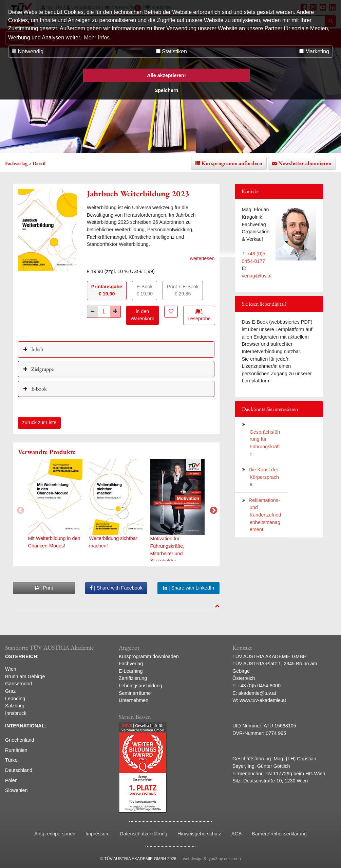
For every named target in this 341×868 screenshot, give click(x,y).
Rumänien (16, 750)
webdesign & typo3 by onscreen (212, 859)
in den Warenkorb (143, 315)
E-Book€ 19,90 (145, 290)
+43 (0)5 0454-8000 (259, 686)
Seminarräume (135, 693)
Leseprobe (199, 315)
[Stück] (104, 312)
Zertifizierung (133, 678)
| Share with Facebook (116, 588)
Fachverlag (131, 664)
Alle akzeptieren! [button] (166, 75)
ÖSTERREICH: (22, 656)
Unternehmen (134, 700)
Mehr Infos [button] (97, 38)
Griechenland (20, 740)
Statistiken (172, 51)
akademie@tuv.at (257, 693)
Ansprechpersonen (55, 834)
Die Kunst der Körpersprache (264, 477)
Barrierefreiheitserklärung (279, 834)
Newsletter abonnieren (305, 163)
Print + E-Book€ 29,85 (183, 290)
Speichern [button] (167, 90)
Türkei (12, 760)
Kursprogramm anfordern (232, 163)
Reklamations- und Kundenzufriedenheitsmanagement (265, 515)
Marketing (314, 51)
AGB (236, 834)
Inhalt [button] (37, 349)
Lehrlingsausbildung (140, 686)
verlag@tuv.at (257, 276)
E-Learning (131, 671)
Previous (20, 510)
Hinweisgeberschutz (199, 834)
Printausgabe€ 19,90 (107, 290)
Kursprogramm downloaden (149, 656)
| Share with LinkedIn (189, 588)
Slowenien (16, 790)
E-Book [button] (39, 389)
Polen (11, 780)
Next (213, 510)
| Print (44, 588)
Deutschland (19, 770)
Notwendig (28, 51)
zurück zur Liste (40, 422)
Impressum (98, 834)
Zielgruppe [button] (42, 369)
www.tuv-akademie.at (263, 700)
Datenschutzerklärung (144, 834)
